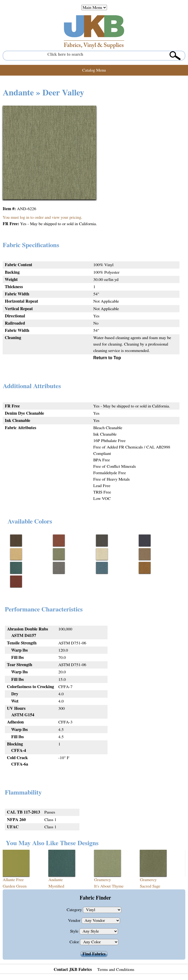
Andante (56, 880)
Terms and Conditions (116, 970)
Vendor (75, 920)
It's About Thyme (109, 886)
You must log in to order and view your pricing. (42, 217)
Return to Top (107, 358)
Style (75, 931)
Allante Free (13, 880)
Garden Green (15, 886)
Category (75, 910)
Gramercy (103, 880)
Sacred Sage (150, 886)
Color (75, 942)
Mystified (56, 886)
